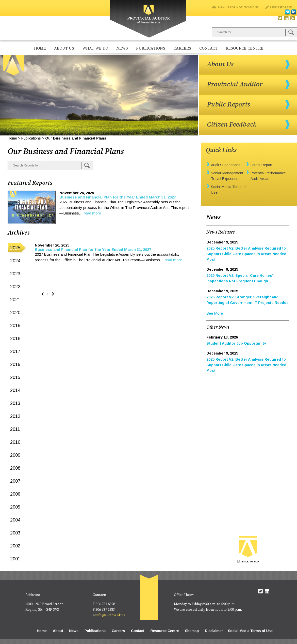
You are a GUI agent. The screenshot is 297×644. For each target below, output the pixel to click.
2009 (15, 455)
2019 (15, 326)
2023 (15, 274)
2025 (15, 248)
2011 (15, 429)
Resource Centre (244, 48)
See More (215, 313)
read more (92, 213)
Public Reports (228, 104)
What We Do (95, 48)
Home (40, 48)
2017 (15, 351)
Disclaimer (214, 631)
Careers (182, 48)
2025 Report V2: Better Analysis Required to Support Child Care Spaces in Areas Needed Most (246, 254)
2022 (15, 287)
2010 (15, 442)
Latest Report (261, 165)
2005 (15, 507)
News (122, 48)
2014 (15, 390)
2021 (15, 300)
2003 (15, 533)
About (58, 631)
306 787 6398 (105, 604)
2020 (15, 313)
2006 (15, 494)
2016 (15, 364)
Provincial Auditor (235, 84)
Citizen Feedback (232, 125)
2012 (15, 416)
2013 (15, 403)
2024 (15, 261)
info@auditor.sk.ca (110, 615)
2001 (15, 559)
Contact (208, 48)
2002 (15, 546)
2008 (15, 468)
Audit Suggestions (226, 165)
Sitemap (192, 631)
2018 (15, 339)
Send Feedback (281, 7)
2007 (15, 481)
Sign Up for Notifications (238, 7)
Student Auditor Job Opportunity (236, 343)
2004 (15, 520)
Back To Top (250, 561)
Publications (151, 48)
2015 (15, 377)
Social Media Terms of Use (250, 631)
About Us (64, 48)
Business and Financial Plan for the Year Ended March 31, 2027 (118, 197)
